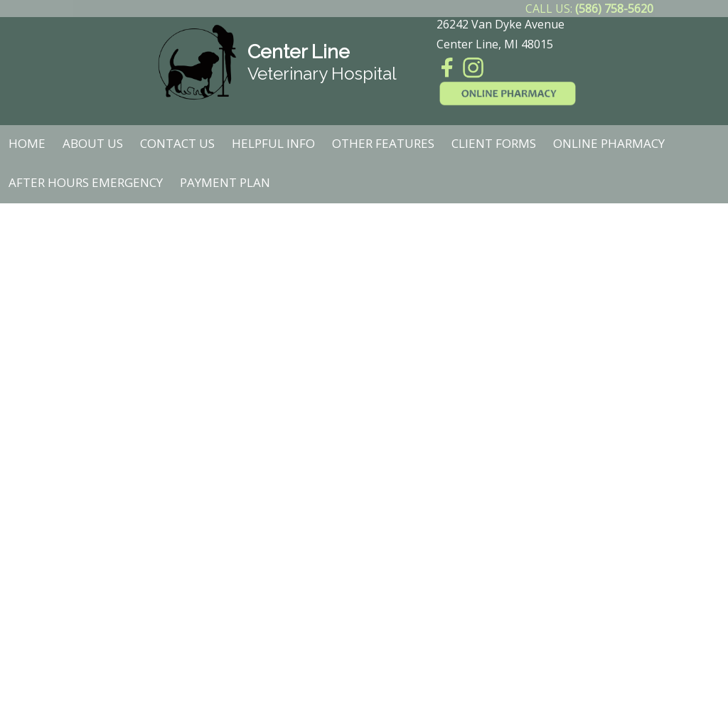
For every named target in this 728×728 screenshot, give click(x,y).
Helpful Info (273, 143)
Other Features (383, 143)
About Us (93, 143)
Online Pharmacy (609, 143)
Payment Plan (225, 182)
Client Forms (494, 143)
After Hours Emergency (86, 182)
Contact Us (177, 143)
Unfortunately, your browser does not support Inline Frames (364, 466)
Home (27, 143)
